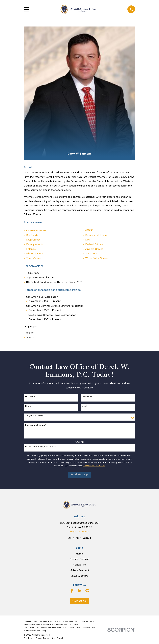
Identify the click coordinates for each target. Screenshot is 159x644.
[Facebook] (72, 591)
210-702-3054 (79, 538)
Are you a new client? (35, 416)
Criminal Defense (36, 230)
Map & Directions (79, 532)
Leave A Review (79, 576)
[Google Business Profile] (87, 591)
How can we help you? (36, 425)
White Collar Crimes (97, 258)
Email (84, 406)
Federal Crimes (94, 244)
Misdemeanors (35, 254)
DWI (88, 240)
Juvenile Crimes (94, 249)
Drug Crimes (33, 240)
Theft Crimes (34, 258)
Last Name (87, 396)
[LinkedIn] (80, 591)
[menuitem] (28, 638)
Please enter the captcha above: (41, 447)
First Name (30, 396)
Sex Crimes (92, 254)
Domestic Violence (96, 235)
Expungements (35, 244)
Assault (89, 230)
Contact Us (79, 565)
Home (79, 554)
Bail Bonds (32, 235)
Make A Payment (79, 570)
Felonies (31, 249)
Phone (28, 406)
